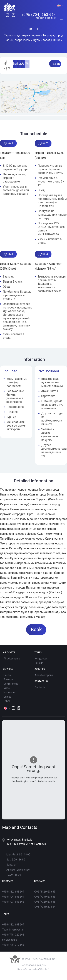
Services (8, 669)
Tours (38, 653)
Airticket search (12, 659)
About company (44, 675)
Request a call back (46, 18)
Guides (7, 697)
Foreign (39, 663)
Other (7, 701)
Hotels (7, 675)
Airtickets (9, 653)
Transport (9, 679)
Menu (62, 20)
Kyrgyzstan (41, 659)
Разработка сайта (28, 969)
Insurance (9, 692)
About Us (40, 669)
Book (56, 64)
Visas (7, 688)
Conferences (11, 684)
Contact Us (41, 681)
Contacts (40, 687)
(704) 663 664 (39, 15)
